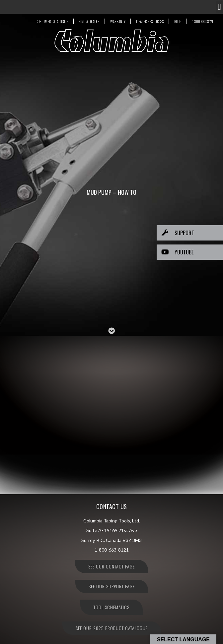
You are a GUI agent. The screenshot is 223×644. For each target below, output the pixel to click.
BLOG (178, 22)
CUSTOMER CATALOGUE (52, 22)
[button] (219, 7)
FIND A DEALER (89, 22)
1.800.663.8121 (203, 22)
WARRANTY (118, 22)
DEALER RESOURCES (150, 22)
